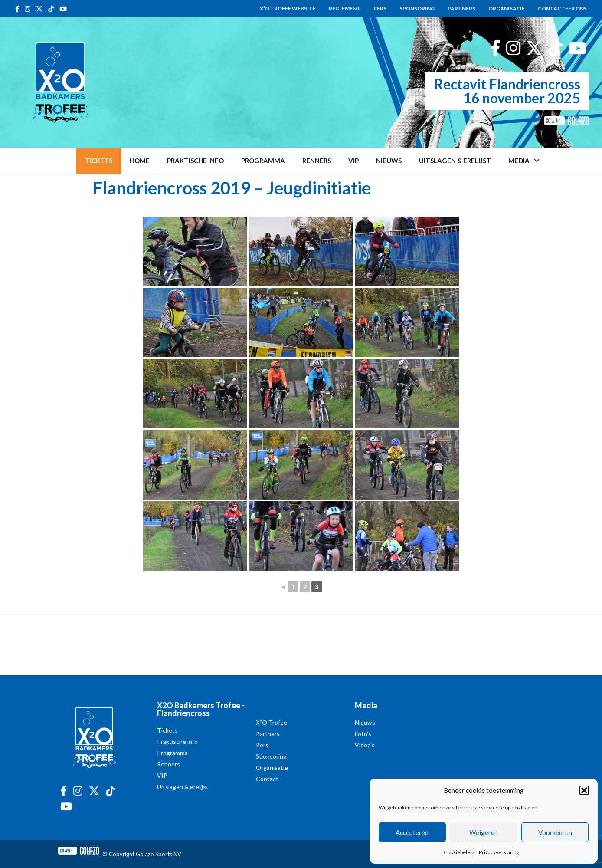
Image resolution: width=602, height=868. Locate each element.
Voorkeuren (555, 832)
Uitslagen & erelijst (455, 161)
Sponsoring (417, 8)
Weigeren (484, 832)
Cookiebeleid (459, 852)
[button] (584, 790)
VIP (353, 161)
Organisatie (507, 8)
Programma (263, 161)
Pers (380, 8)
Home (140, 161)
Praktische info (195, 161)
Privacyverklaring (499, 852)
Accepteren (412, 832)
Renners (317, 161)
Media (524, 161)
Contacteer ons (562, 8)
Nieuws (389, 161)
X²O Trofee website (288, 8)
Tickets (99, 161)
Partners (461, 8)
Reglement (345, 8)
